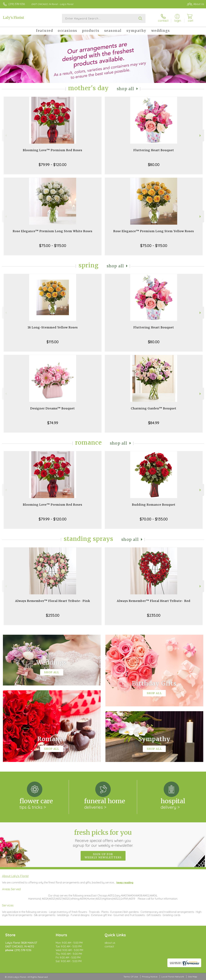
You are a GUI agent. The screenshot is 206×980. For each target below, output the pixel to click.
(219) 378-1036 (17, 4)
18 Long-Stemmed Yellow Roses (53, 327)
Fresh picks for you (103, 838)
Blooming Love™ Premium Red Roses (53, 150)
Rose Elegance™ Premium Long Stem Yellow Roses (154, 231)
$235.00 (154, 615)
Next (201, 136)
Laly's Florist (14, 18)
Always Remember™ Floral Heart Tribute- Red (154, 601)
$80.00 (154, 165)
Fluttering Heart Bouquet (154, 150)
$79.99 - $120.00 (53, 165)
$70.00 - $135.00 (154, 519)
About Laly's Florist (15, 876)
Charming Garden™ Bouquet (154, 408)
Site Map (193, 977)
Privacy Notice (150, 977)
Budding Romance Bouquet (154, 505)
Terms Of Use (131, 977)
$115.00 (53, 342)
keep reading (125, 882)
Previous (6, 136)
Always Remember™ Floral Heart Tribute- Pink (53, 601)
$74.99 (53, 423)
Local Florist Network (173, 977)
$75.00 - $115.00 (53, 246)
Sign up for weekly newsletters (103, 856)
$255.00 (53, 615)
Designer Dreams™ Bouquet (53, 408)
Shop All (126, 89)
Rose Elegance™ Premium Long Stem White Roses (53, 231)
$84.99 (154, 423)
